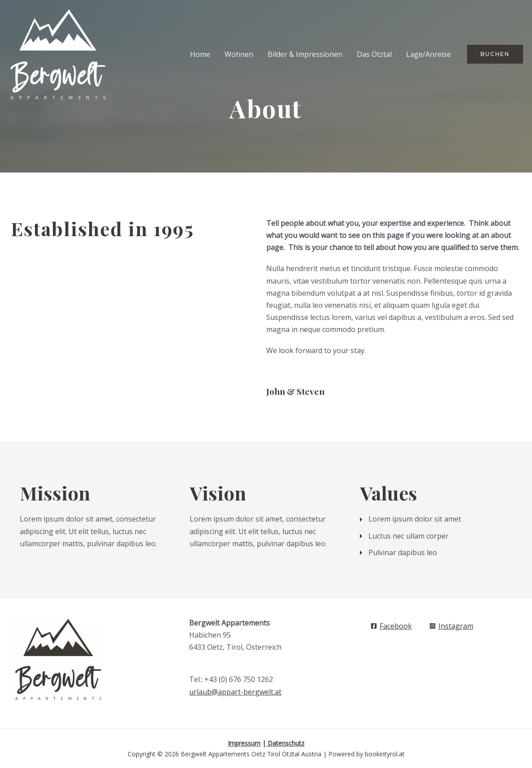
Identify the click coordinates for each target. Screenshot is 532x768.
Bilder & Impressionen (305, 54)
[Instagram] (451, 626)
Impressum (244, 743)
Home (200, 54)
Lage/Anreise (428, 54)
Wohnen (239, 54)
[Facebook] (391, 626)
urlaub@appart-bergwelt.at (235, 692)
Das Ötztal (374, 54)
